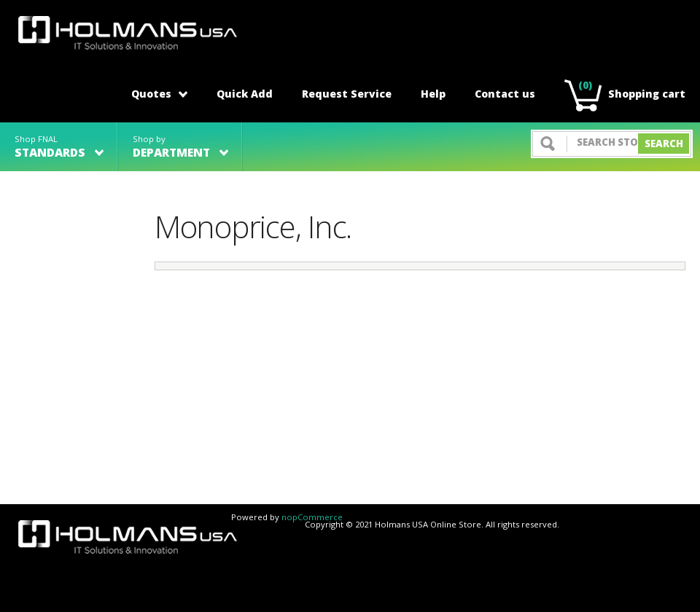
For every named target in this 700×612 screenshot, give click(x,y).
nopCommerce (312, 517)
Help (433, 94)
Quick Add (245, 94)
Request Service (347, 94)
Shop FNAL (59, 147)
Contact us (505, 94)
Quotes (159, 94)
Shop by (180, 147)
